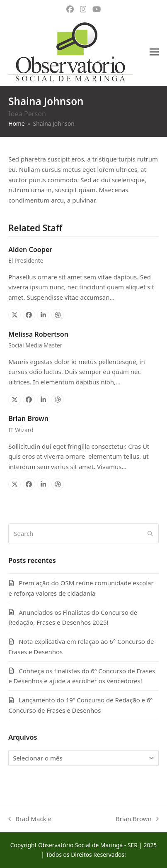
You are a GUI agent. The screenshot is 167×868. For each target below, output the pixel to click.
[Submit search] (150, 533)
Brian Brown (28, 418)
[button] (154, 52)
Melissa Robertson (38, 334)
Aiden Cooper (30, 249)
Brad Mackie (30, 819)
